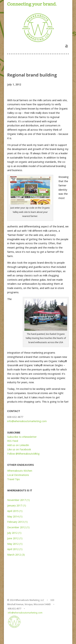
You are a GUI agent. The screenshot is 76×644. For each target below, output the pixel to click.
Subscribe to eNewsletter (22, 437)
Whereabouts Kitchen (20, 471)
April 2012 (13, 549)
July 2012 (12, 533)
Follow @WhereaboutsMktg (23, 454)
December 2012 (16, 527)
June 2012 (13, 538)
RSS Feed (13, 441)
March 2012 (14, 555)
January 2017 (15, 505)
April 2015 (13, 511)
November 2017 (17, 500)
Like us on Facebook (19, 449)
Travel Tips (14, 479)
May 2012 (13, 544)
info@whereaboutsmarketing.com (27, 421)
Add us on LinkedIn (18, 445)
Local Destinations (18, 475)
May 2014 (13, 516)
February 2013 (15, 522)
